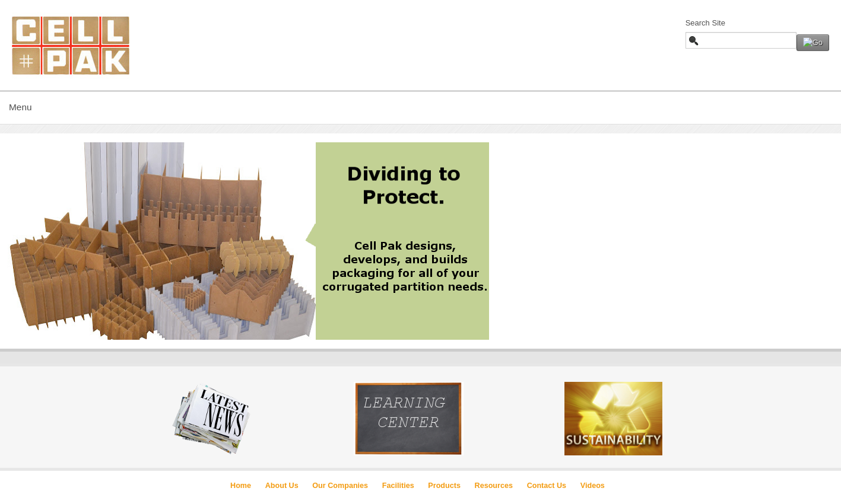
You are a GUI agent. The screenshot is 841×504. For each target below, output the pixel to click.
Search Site (705, 23)
